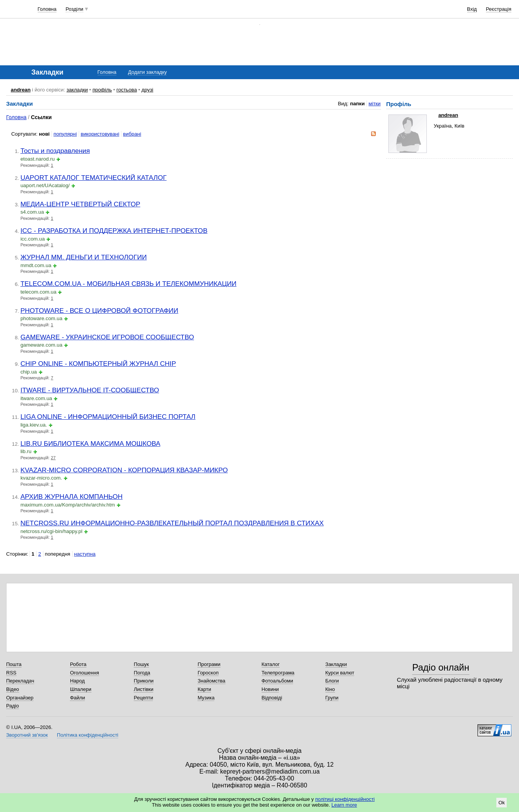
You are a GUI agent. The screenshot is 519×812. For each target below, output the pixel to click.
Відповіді (272, 698)
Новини (270, 689)
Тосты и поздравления (55, 151)
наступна (85, 554)
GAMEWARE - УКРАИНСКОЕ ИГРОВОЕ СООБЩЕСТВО (107, 337)
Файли (77, 698)
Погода (142, 673)
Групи (332, 698)
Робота (78, 664)
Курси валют (340, 673)
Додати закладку (147, 72)
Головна (47, 9)
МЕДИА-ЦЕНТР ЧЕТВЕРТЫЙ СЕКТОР (80, 204)
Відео (13, 689)
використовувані (100, 134)
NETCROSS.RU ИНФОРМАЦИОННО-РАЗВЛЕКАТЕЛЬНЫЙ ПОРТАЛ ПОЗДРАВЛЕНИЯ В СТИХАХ (172, 523)
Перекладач (20, 681)
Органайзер (20, 698)
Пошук (141, 664)
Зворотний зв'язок (27, 735)
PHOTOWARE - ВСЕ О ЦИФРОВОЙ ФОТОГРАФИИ (99, 311)
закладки (77, 90)
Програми (209, 664)
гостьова (127, 90)
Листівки (143, 689)
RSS (11, 673)
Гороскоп (208, 673)
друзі (147, 90)
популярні (65, 134)
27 (53, 458)
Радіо (12, 706)
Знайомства (211, 681)
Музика (206, 698)
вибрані (132, 134)
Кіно (330, 689)
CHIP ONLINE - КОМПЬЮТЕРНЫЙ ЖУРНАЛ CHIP (98, 364)
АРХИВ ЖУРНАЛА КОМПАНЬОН (71, 496)
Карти (204, 689)
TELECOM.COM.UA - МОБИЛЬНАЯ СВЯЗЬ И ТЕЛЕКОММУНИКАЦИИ (128, 284)
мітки (374, 104)
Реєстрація (499, 9)
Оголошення (85, 673)
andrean (21, 90)
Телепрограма (278, 673)
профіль (102, 90)
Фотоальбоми (277, 681)
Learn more (344, 805)
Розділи (75, 9)
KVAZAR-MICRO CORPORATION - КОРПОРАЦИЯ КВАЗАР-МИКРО (124, 470)
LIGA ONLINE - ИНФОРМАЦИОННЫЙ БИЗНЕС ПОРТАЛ (108, 417)
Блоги (332, 681)
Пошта (14, 664)
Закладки (336, 664)
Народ (77, 681)
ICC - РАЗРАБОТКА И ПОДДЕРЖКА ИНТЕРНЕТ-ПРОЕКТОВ (114, 231)
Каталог (271, 664)
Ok (502, 803)
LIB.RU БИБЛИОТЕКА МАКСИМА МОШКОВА (90, 443)
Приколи (143, 681)
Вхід (472, 9)
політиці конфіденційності (345, 799)
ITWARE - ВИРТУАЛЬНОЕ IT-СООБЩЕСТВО (90, 390)
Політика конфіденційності (88, 735)
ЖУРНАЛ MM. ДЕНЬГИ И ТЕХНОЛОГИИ (84, 257)
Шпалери (81, 689)
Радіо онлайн (441, 667)
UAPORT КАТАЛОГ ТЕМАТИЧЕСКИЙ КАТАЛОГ (93, 178)
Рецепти (143, 698)
